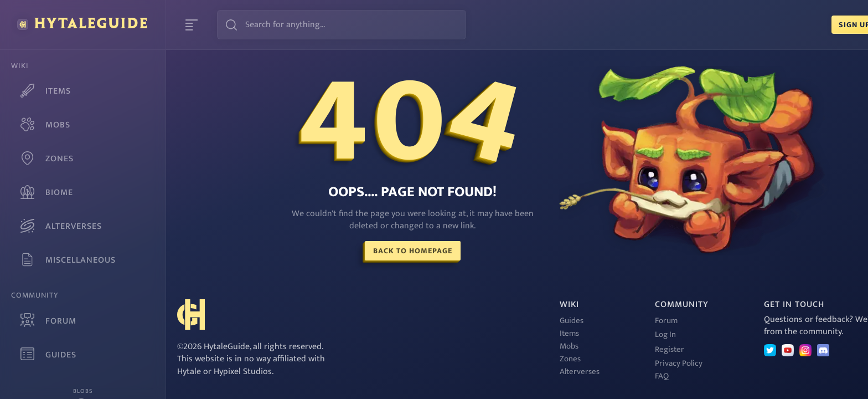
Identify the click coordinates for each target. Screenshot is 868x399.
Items (496, 333)
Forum (593, 321)
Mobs (496, 346)
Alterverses (507, 372)
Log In (592, 334)
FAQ (589, 376)
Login (835, 25)
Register (596, 349)
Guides (498, 321)
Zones (497, 359)
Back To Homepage (376, 251)
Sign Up (781, 25)
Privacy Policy (606, 363)
